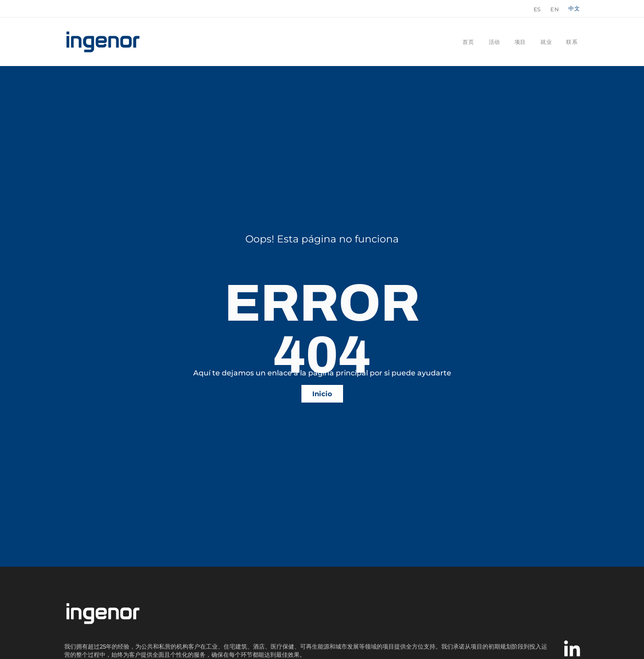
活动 (494, 42)
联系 (572, 42)
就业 (546, 42)
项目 (520, 42)
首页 (468, 42)
